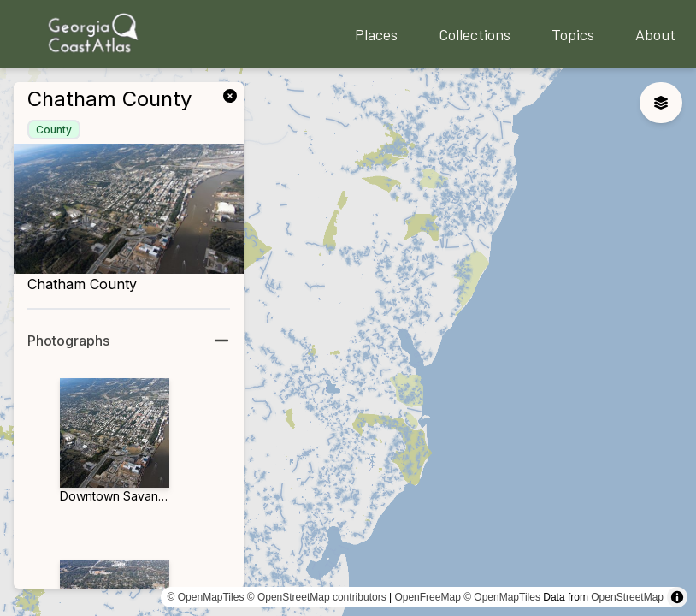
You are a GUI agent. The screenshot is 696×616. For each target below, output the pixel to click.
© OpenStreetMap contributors (317, 597)
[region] (348, 342)
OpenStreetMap (627, 597)
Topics (573, 34)
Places (376, 34)
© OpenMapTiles (206, 597)
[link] (233, 94)
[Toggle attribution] (677, 597)
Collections (475, 34)
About (655, 34)
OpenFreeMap (427, 597)
